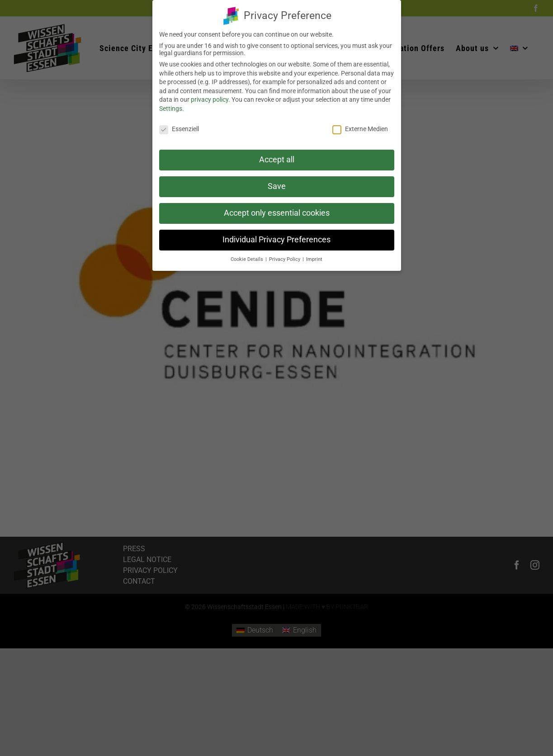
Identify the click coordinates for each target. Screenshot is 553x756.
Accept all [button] (277, 158)
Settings (171, 106)
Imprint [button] (314, 257)
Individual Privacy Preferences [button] (276, 238)
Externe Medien (360, 127)
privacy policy (210, 98)
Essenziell (179, 127)
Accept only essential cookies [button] (277, 211)
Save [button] (277, 184)
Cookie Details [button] (248, 257)
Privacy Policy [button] (285, 257)
